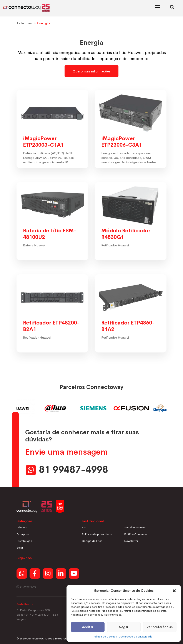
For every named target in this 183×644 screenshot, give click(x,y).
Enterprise (23, 534)
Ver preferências (160, 627)
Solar (20, 548)
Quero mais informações (91, 71)
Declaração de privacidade (136, 637)
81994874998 (26, 587)
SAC (85, 527)
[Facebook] (35, 574)
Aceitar (88, 627)
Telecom (24, 23)
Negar (124, 627)
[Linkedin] (61, 574)
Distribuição (24, 541)
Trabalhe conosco (135, 527)
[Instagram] (48, 574)
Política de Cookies (105, 637)
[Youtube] (74, 574)
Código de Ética (92, 541)
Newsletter (131, 541)
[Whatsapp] (22, 574)
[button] (174, 591)
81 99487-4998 (73, 470)
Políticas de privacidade (97, 534)
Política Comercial (136, 534)
